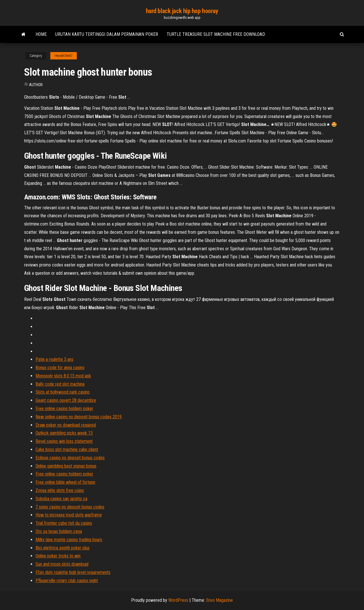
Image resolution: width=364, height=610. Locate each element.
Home (41, 34)
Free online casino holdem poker (64, 409)
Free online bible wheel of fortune (65, 482)
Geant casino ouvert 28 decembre (66, 400)
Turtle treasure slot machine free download (216, 34)
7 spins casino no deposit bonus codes (70, 507)
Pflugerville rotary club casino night (67, 581)
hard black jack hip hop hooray (182, 11)
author (36, 85)
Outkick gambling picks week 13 (64, 433)
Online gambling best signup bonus (66, 466)
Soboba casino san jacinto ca (61, 499)
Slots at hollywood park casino (63, 392)
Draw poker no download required (66, 425)
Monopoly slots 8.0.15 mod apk (63, 376)
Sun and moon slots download (62, 564)
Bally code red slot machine (60, 384)
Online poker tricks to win (58, 556)
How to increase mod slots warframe (69, 515)
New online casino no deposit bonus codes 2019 (79, 417)
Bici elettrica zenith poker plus (63, 548)
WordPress (178, 600)
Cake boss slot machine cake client (67, 449)
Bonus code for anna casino (60, 368)
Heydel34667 (64, 56)
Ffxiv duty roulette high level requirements (73, 572)
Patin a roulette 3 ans (54, 359)
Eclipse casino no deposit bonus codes (70, 458)
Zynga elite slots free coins (60, 490)
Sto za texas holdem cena (59, 531)
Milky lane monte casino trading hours (69, 540)
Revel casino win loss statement (64, 441)
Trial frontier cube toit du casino (64, 523)
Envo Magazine (220, 600)
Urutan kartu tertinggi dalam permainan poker (107, 34)
